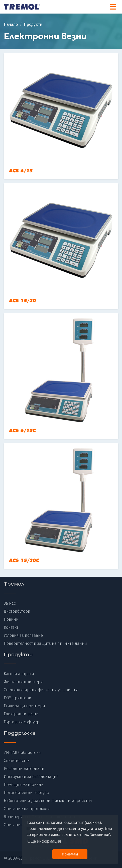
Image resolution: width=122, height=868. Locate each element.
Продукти (33, 24)
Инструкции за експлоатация (31, 777)
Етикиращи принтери (24, 706)
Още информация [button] (44, 841)
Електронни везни (21, 714)
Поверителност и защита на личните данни (45, 643)
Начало (11, 24)
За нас (10, 603)
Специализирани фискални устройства (41, 690)
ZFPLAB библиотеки (22, 753)
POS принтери (18, 698)
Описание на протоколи (27, 809)
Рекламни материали (24, 769)
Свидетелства (17, 761)
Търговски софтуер (22, 722)
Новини (11, 619)
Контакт (11, 627)
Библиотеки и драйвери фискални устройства (48, 801)
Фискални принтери (23, 682)
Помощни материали (24, 785)
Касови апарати (19, 674)
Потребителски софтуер (26, 793)
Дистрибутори (17, 611)
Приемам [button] (70, 854)
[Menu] (113, 7)
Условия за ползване (23, 635)
